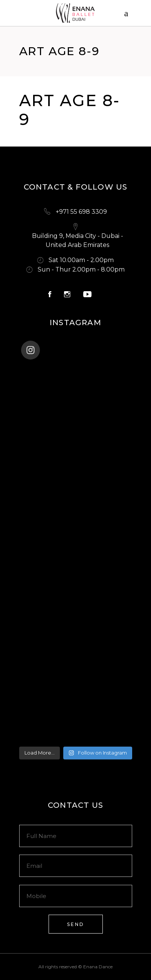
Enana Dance (98, 967)
